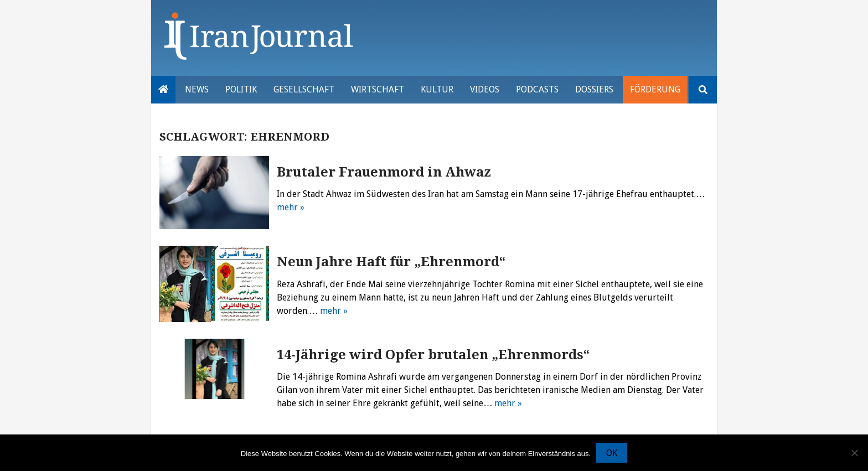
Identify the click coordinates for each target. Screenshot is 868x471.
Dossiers (594, 89)
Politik (241, 89)
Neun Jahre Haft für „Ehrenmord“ (391, 262)
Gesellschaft (304, 89)
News (197, 89)
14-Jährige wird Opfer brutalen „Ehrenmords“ (433, 355)
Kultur (437, 89)
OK (612, 453)
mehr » (291, 207)
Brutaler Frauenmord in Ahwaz (384, 172)
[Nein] (854, 453)
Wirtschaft (378, 89)
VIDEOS (485, 89)
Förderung (655, 89)
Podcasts (537, 89)
